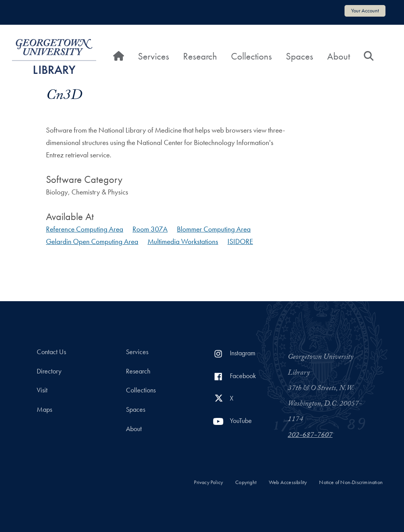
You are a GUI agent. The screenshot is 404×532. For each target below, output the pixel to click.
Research (200, 56)
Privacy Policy (208, 482)
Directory (49, 371)
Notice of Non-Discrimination (351, 482)
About (339, 56)
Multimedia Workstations (183, 241)
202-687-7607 (310, 436)
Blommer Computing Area (214, 229)
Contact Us (51, 352)
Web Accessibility (288, 482)
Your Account (365, 10)
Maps (44, 409)
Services (154, 56)
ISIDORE (240, 241)
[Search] (369, 56)
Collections (251, 56)
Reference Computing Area (85, 229)
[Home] (119, 56)
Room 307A (150, 229)
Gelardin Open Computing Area (92, 241)
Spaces (300, 56)
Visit (42, 390)
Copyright (246, 482)
